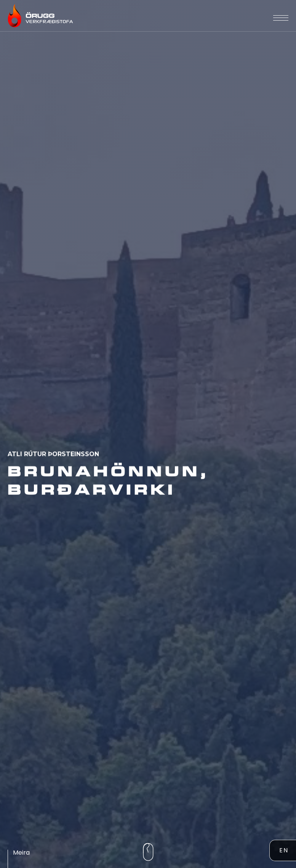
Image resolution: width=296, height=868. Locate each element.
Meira (21, 853)
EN (284, 850)
